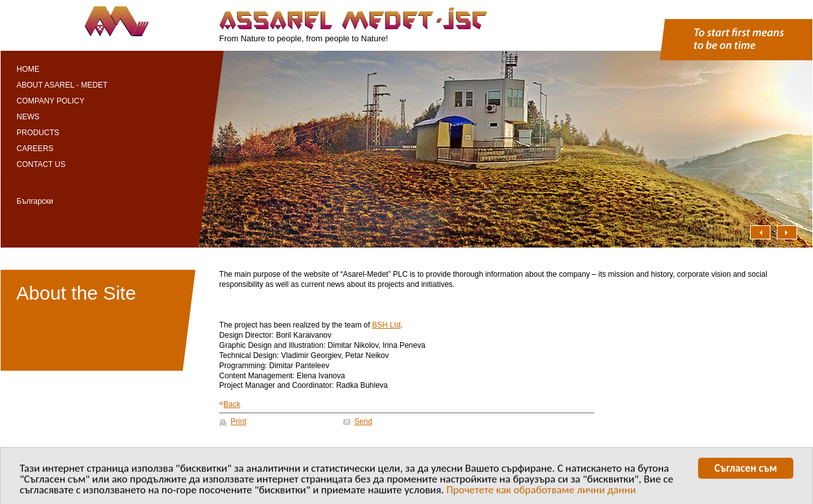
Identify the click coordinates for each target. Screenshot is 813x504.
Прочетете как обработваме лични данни (541, 492)
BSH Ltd (386, 325)
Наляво (760, 232)
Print (239, 421)
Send (363, 421)
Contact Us (41, 164)
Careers (35, 149)
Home (28, 69)
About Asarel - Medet (62, 85)
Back (230, 404)
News (28, 117)
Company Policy (50, 101)
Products (38, 133)
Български (35, 201)
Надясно (787, 232)
